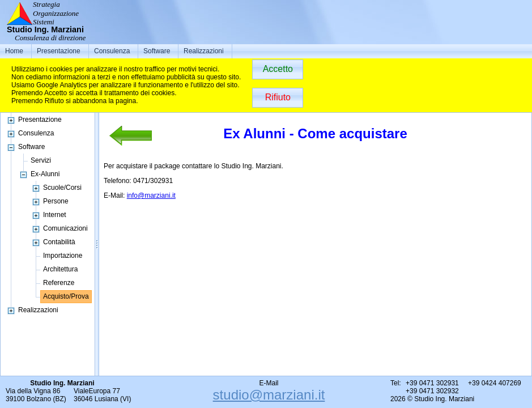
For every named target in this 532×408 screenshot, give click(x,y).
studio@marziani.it (269, 395)
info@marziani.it (151, 195)
